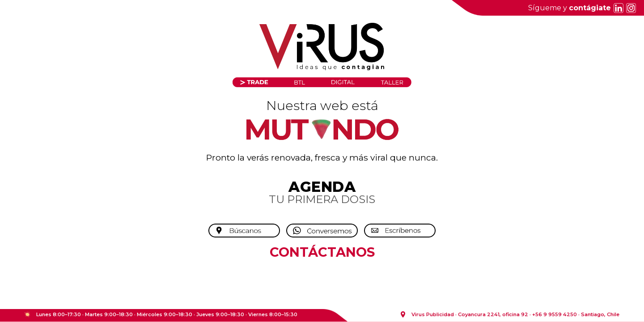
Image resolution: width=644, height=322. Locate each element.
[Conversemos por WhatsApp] (322, 231)
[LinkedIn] (617, 8)
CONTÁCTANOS (322, 252)
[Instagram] (630, 8)
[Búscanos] (244, 231)
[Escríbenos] (400, 231)
